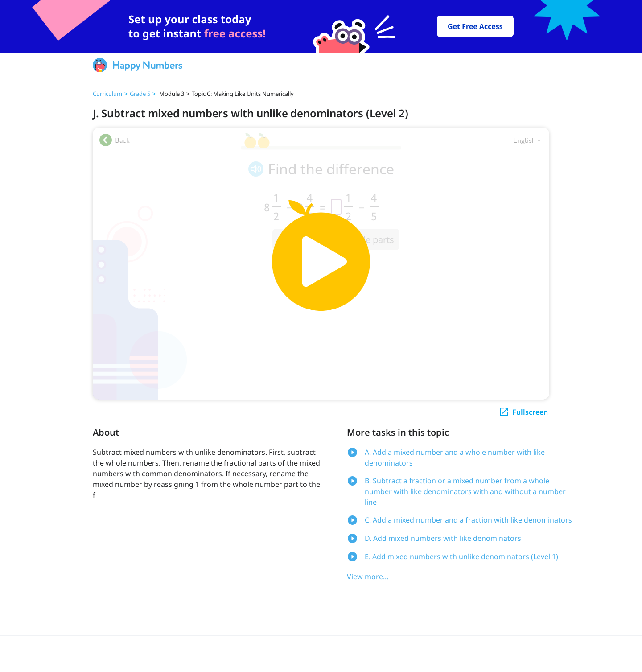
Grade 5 (140, 94)
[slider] (321, 26)
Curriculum (107, 94)
